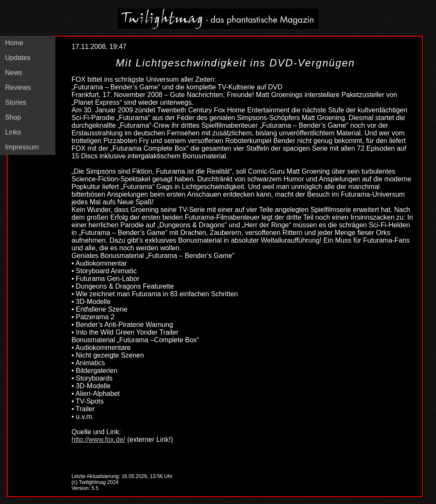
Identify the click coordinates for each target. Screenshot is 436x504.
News (14, 73)
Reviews (18, 87)
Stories (16, 102)
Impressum (22, 147)
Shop (13, 117)
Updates (18, 58)
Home (14, 43)
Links (13, 132)
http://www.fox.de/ (98, 440)
